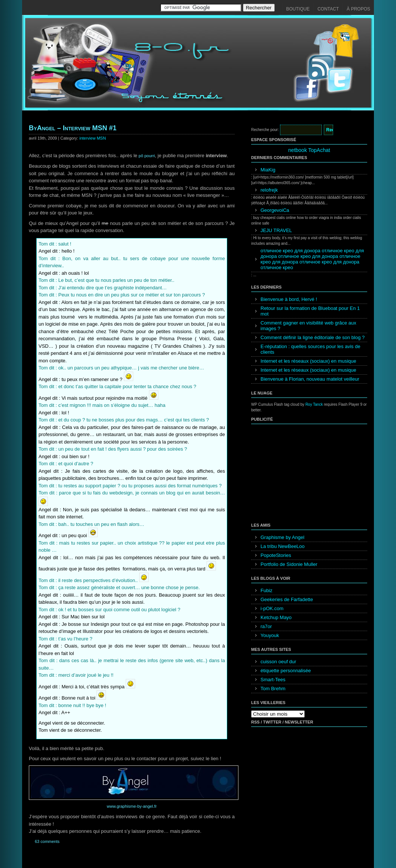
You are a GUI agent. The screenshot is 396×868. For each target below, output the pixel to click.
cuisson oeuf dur (278, 662)
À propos (358, 9)
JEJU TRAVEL (276, 230)
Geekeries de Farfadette (287, 599)
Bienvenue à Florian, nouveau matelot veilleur (310, 379)
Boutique (298, 9)
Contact (328, 9)
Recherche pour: (265, 130)
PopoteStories (276, 555)
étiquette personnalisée (286, 671)
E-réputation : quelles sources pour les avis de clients (310, 349)
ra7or (266, 626)
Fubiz (266, 590)
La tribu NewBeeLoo (283, 546)
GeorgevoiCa (275, 210)
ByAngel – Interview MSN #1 (73, 128)
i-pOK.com (272, 608)
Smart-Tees (273, 680)
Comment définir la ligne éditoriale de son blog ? (313, 337)
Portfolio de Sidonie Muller (289, 564)
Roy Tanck (314, 404)
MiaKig (268, 170)
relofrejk (269, 190)
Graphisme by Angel (282, 537)
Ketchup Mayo (276, 617)
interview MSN (93, 138)
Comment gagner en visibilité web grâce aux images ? (308, 326)
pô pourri (147, 156)
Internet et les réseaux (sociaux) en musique (308, 361)
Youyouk (270, 635)
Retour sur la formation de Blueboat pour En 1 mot (310, 311)
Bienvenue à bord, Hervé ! (289, 299)
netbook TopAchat (309, 150)
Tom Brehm (273, 689)
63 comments (47, 841)
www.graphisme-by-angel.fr (132, 806)
